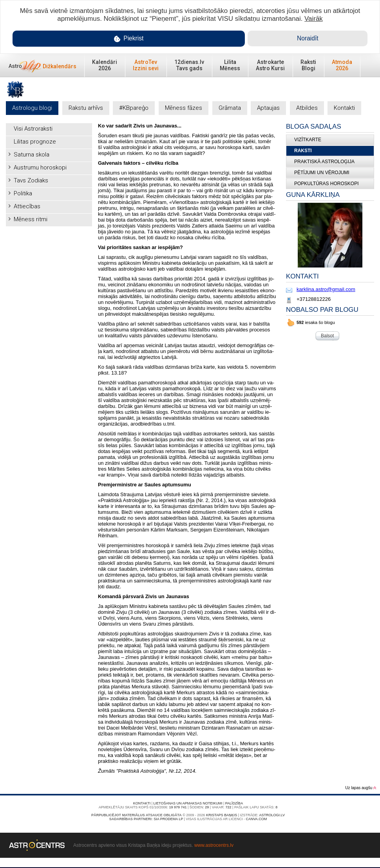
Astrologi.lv (272, 815)
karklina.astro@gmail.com (326, 289)
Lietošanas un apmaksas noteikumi (188, 803)
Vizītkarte (308, 140)
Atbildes (307, 108)
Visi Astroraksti (33, 129)
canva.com (256, 819)
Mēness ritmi (31, 219)
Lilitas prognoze (35, 142)
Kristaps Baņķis (222, 815)
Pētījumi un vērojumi (322, 173)
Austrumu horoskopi (40, 167)
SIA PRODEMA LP (168, 819)
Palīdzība (234, 803)
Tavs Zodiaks (31, 180)
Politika (23, 193)
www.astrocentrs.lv (214, 845)
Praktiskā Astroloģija (324, 162)
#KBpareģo (134, 108)
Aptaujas (268, 108)
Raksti (303, 151)
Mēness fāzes (184, 108)
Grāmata (230, 108)
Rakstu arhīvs (86, 108)
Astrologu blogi (32, 108)
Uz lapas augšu (361, 788)
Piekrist (129, 39)
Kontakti (344, 108)
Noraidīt (308, 38)
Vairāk (314, 19)
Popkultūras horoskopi (326, 184)
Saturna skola (32, 155)
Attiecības (27, 206)
